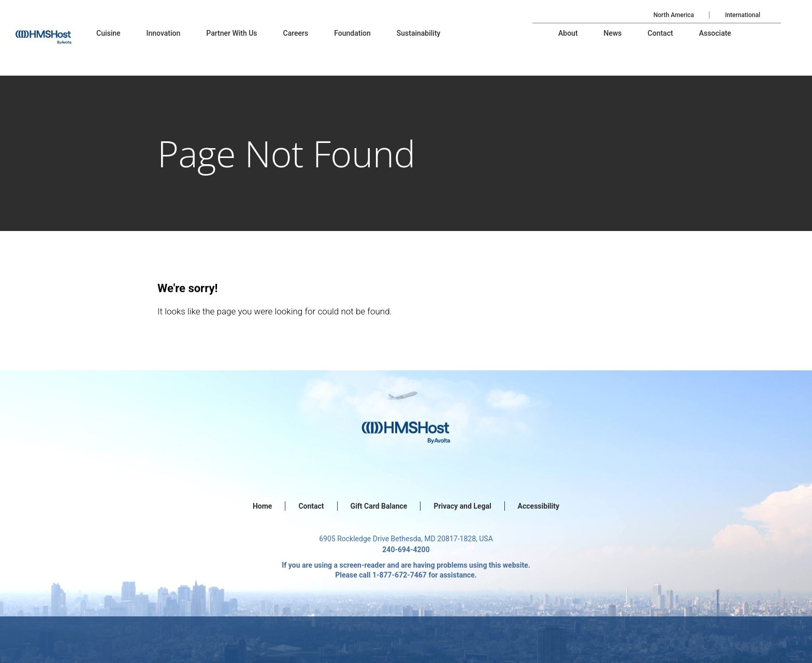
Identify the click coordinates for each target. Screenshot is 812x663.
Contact (311, 506)
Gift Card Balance (379, 506)
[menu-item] (108, 33)
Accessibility (539, 506)
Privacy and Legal (462, 506)
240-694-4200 (406, 550)
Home (262, 506)
